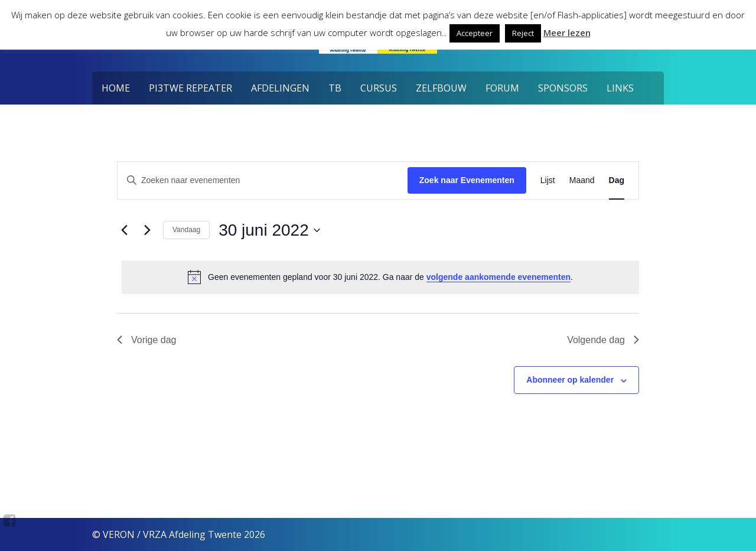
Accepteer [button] (475, 33)
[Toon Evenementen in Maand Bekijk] (582, 180)
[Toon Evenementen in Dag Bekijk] (617, 180)
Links (620, 88)
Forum (502, 88)
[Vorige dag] (124, 230)
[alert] (380, 277)
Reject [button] (523, 33)
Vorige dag (147, 340)
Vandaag (186, 230)
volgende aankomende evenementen (498, 277)
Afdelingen (280, 88)
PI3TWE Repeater (190, 88)
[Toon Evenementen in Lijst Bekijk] (548, 180)
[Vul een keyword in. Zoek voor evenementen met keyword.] (263, 180)
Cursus (379, 88)
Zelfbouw (441, 88)
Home (116, 88)
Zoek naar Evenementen (467, 180)
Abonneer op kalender (570, 380)
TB (335, 88)
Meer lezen (567, 32)
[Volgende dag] (147, 230)
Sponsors (563, 88)
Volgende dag (603, 340)
